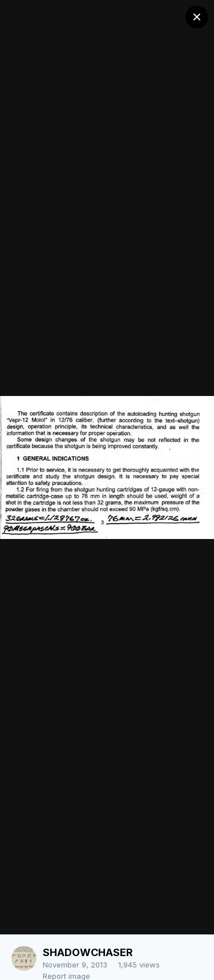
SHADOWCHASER (88, 952)
